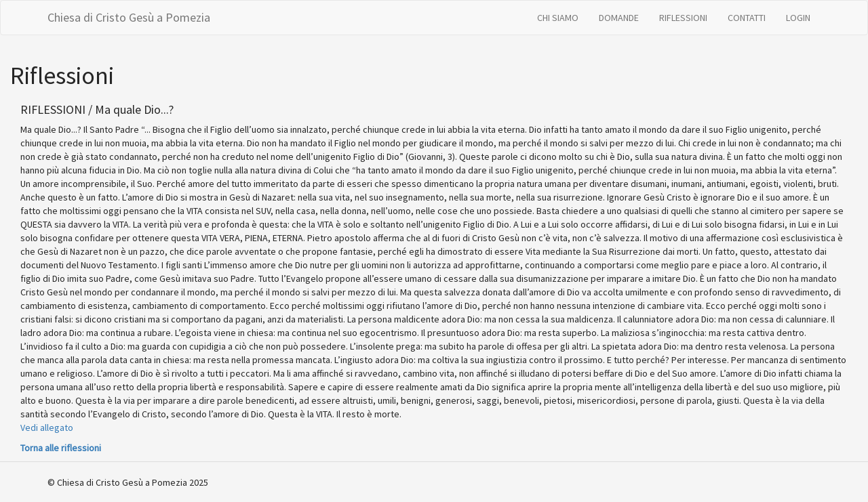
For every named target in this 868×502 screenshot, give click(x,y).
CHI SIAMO (558, 18)
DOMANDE (619, 18)
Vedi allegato (47, 427)
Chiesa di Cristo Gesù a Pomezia (129, 17)
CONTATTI (747, 18)
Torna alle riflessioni (61, 448)
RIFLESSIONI (683, 18)
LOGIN (798, 18)
